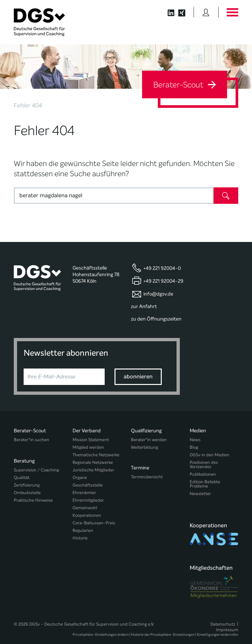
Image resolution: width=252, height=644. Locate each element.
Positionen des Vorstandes (204, 465)
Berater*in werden (149, 440)
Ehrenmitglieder (88, 500)
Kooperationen (87, 515)
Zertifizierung (27, 482)
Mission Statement (91, 440)
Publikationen (203, 474)
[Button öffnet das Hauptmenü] (232, 12)
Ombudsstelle (27, 490)
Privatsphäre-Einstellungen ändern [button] (101, 621)
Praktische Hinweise (33, 497)
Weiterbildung (145, 447)
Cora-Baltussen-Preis (94, 523)
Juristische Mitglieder (93, 470)
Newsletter (200, 494)
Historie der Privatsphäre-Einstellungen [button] (163, 621)
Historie (80, 538)
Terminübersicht (147, 475)
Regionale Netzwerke (93, 462)
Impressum (227, 617)
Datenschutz (223, 611)
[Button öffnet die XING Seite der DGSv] (185, 12)
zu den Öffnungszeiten (156, 319)
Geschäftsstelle (88, 485)
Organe (80, 477)
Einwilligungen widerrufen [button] (218, 621)
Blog (194, 447)
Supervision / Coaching (36, 467)
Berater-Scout (185, 85)
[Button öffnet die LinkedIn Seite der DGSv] (168, 12)
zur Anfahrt (144, 306)
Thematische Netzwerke (96, 455)
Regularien (83, 530)
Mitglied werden (88, 447)
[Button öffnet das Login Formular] (206, 12)
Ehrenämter (84, 493)
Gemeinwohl (85, 508)
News (195, 440)
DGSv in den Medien (210, 455)
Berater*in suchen (31, 440)
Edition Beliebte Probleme (205, 484)
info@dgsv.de (158, 294)
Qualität (22, 475)
